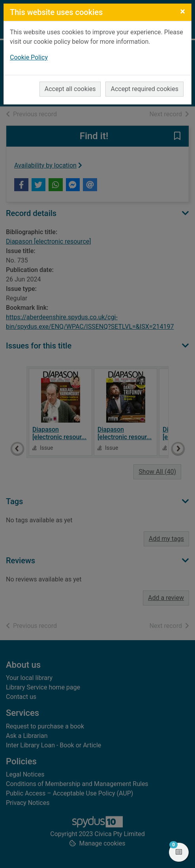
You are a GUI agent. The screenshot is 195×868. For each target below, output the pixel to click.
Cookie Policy (29, 57)
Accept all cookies (70, 89)
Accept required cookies (144, 89)
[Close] (183, 11)
